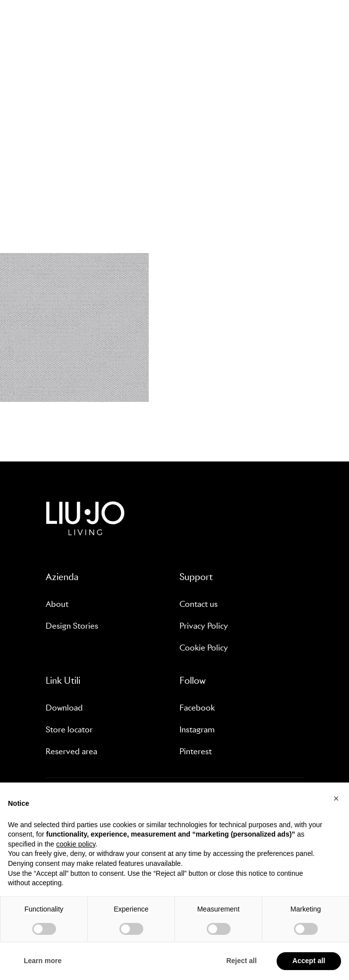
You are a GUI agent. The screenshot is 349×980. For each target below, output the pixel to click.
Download (64, 708)
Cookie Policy (204, 648)
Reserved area (71, 751)
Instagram (197, 730)
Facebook (197, 708)
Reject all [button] (241, 961)
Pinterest (196, 751)
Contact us (199, 604)
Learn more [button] (43, 961)
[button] (336, 798)
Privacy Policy (204, 626)
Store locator (69, 730)
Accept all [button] (309, 961)
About (57, 604)
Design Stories (72, 626)
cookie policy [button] (76, 844)
